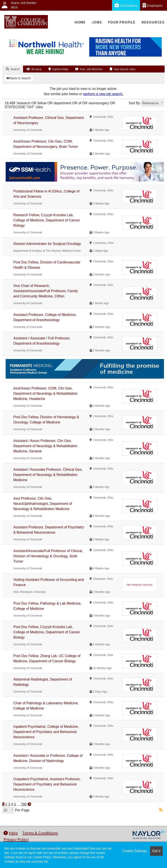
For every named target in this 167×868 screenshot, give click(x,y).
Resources (153, 22)
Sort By (134, 103)
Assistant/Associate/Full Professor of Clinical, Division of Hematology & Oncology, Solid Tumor (48, 556)
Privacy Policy (16, 839)
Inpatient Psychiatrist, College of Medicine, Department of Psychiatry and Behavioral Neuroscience (46, 732)
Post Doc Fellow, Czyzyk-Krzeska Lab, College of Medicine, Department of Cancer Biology (47, 632)
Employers (153, 5)
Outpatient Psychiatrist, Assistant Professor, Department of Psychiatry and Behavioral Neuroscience (47, 784)
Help (11, 833)
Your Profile (122, 22)
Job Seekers (126, 5)
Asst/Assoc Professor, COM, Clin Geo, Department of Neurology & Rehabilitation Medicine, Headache (45, 394)
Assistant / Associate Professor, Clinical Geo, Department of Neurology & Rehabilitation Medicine (48, 475)
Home (80, 22)
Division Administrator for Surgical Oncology (47, 244)
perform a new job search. (103, 94)
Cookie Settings (135, 851)
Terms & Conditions (40, 833)
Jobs (97, 22)
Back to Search (19, 78)
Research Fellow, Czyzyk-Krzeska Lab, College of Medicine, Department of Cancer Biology (47, 220)
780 (24, 804)
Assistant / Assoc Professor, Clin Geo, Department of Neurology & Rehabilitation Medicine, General (45, 446)
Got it (156, 851)
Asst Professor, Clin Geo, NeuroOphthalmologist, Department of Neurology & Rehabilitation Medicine (43, 504)
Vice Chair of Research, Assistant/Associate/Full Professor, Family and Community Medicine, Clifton (46, 291)
